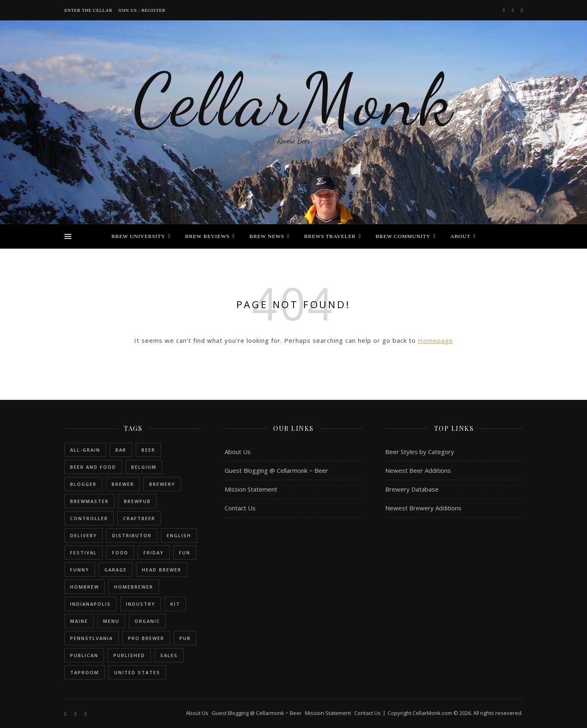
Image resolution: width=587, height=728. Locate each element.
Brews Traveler (330, 236)
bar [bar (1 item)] (121, 450)
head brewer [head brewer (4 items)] (162, 570)
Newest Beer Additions (418, 470)
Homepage (435, 340)
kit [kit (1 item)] (175, 604)
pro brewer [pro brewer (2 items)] (146, 638)
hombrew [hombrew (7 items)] (85, 587)
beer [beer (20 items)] (148, 450)
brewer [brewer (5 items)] (123, 484)
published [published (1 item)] (129, 655)
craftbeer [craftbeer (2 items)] (139, 518)
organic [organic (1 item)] (147, 621)
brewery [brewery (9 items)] (162, 484)
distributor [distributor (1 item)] (132, 535)
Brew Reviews (207, 236)
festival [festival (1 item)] (84, 553)
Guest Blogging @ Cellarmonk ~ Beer (276, 470)
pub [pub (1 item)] (185, 638)
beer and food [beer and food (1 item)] (93, 467)
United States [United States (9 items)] (137, 672)
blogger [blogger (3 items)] (83, 484)
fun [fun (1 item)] (185, 553)
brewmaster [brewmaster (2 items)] (89, 501)
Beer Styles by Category (420, 452)
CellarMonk (293, 100)
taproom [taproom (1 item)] (85, 672)
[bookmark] (522, 10)
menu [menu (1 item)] (111, 621)
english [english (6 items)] (179, 535)
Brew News (267, 236)
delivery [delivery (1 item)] (84, 535)
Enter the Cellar (88, 10)
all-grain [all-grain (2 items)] (85, 450)
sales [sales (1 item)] (169, 655)
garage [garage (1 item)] (116, 570)
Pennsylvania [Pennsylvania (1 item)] (92, 638)
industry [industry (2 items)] (141, 604)
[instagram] (513, 10)
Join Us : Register (142, 10)
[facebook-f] (504, 10)
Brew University (138, 236)
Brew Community (403, 236)
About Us (238, 452)
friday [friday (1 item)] (154, 553)
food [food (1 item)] (120, 553)
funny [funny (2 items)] (80, 570)
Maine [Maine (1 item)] (79, 621)
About (460, 236)
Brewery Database (412, 489)
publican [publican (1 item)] (84, 655)
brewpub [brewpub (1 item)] (137, 501)
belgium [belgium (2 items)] (144, 467)
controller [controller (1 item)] (89, 518)
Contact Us (240, 508)
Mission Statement (251, 489)
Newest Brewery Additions (423, 508)
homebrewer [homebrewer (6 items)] (134, 587)
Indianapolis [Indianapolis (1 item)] (90, 604)
